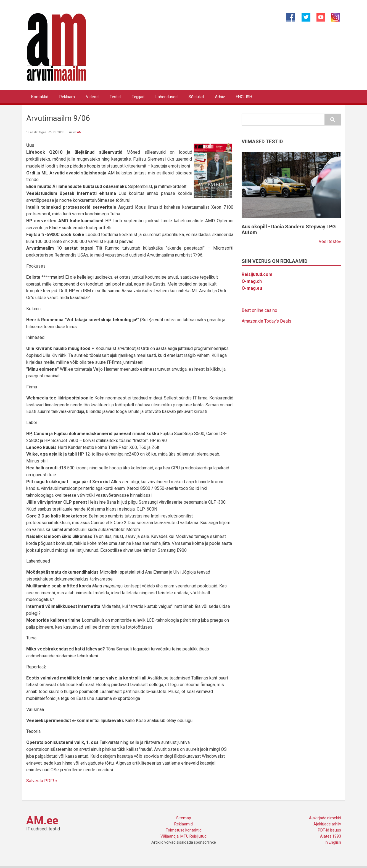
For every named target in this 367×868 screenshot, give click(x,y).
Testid (115, 97)
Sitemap (184, 818)
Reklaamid (183, 824)
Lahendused (167, 97)
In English (333, 842)
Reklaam (67, 97)
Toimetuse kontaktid (184, 830)
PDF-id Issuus (329, 830)
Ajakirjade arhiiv (327, 824)
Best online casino (259, 310)
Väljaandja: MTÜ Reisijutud (183, 836)
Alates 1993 (331, 836)
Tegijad (138, 97)
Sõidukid (196, 97)
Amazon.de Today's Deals (266, 321)
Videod (92, 97)
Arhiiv (220, 97)
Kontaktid (40, 97)
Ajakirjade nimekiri (325, 818)
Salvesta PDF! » (42, 781)
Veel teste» (330, 241)
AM (79, 132)
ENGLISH (244, 97)
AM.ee (42, 821)
